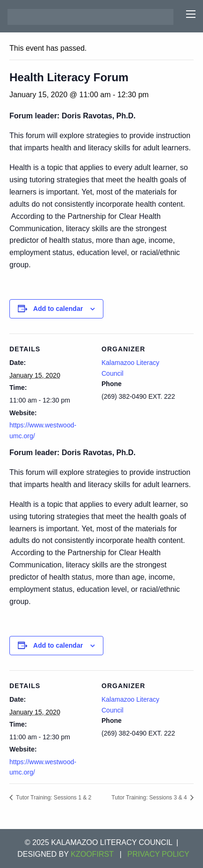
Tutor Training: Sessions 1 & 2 (53, 798)
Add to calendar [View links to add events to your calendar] (58, 309)
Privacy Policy (158, 854)
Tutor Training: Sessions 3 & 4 (150, 798)
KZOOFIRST (93, 854)
